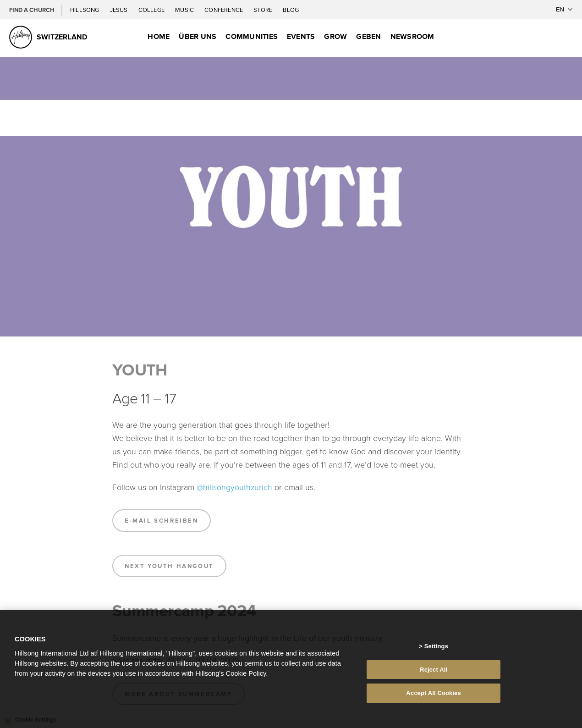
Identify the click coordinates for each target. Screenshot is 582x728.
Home (159, 36)
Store (264, 10)
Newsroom (412, 36)
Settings (436, 646)
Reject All (434, 670)
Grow (335, 36)
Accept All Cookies (434, 693)
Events (301, 36)
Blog (291, 10)
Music (185, 10)
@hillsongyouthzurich (234, 487)
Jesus (120, 10)
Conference (224, 10)
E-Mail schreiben (162, 521)
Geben (368, 36)
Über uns (198, 36)
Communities (252, 36)
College (152, 10)
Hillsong (85, 10)
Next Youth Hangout (169, 566)
